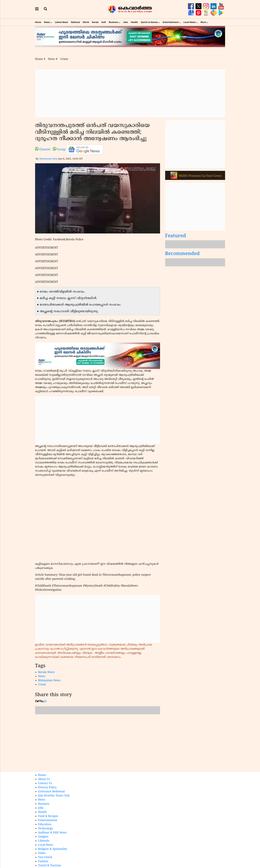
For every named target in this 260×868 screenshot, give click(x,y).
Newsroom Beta (48, 159)
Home (38, 22)
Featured (176, 236)
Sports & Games (149, 22)
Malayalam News (49, 681)
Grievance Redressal (52, 792)
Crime (64, 59)
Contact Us (45, 783)
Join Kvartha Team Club (54, 796)
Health (134, 22)
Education (45, 825)
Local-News (190, 22)
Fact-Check (45, 857)
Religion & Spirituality (53, 849)
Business (114, 22)
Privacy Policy (47, 788)
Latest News (62, 22)
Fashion (43, 861)
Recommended (182, 254)
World (86, 22)
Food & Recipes (48, 816)
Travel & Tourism (50, 866)
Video (42, 853)
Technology (46, 829)
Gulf (104, 22)
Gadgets (43, 837)
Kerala (95, 22)
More (203, 22)
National (75, 22)
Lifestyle (44, 841)
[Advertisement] (130, 93)
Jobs (125, 22)
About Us (44, 779)
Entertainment (171, 22)
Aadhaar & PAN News (52, 833)
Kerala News (46, 672)
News (47, 22)
